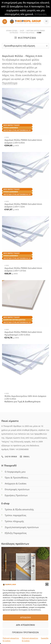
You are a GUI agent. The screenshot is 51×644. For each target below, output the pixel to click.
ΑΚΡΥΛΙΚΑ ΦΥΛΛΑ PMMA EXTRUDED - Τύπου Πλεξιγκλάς (27, 32)
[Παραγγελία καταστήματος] (26, 46)
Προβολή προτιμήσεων (26, 632)
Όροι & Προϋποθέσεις (16, 478)
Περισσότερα (10, 83)
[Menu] (5, 22)
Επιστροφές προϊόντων (17, 489)
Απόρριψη (40, 14)
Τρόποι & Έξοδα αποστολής (19, 509)
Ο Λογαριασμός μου (15, 472)
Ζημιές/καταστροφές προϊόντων (22, 527)
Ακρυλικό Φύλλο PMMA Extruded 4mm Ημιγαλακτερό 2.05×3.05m (23, 333)
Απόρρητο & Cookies (16, 484)
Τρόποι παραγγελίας (16, 515)
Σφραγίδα (45, 638)
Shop (22, 31)
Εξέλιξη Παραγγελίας (16, 533)
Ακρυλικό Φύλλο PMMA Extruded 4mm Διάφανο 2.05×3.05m (23, 141)
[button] (47, 584)
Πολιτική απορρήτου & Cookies (11, 639)
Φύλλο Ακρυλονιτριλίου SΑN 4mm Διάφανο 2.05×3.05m (25, 397)
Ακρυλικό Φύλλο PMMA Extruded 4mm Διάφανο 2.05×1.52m (23, 205)
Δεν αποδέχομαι (25, 625)
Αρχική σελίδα (12, 31)
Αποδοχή (26, 617)
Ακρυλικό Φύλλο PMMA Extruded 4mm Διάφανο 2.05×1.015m (23, 269)
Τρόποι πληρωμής (14, 521)
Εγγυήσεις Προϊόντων (16, 495)
